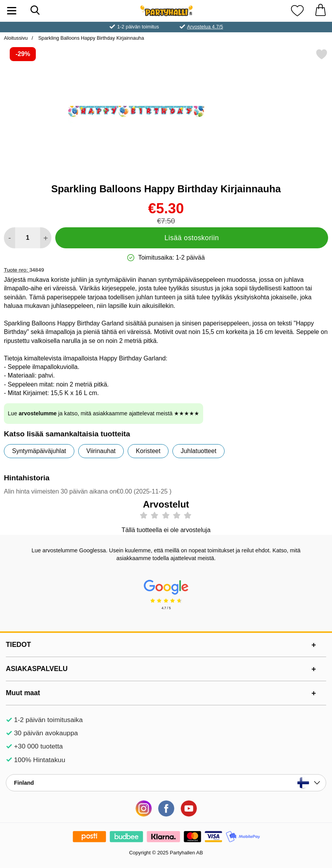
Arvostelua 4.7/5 (205, 27)
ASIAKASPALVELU (37, 669)
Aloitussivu (16, 38)
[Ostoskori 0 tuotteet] (320, 11)
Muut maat (23, 693)
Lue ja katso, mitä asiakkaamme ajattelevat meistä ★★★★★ (104, 413)
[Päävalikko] (12, 11)
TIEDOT (18, 645)
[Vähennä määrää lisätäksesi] (10, 238)
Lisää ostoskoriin (191, 238)
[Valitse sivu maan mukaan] (166, 783)
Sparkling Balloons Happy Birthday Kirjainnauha (90, 38)
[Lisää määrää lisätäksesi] (46, 238)
